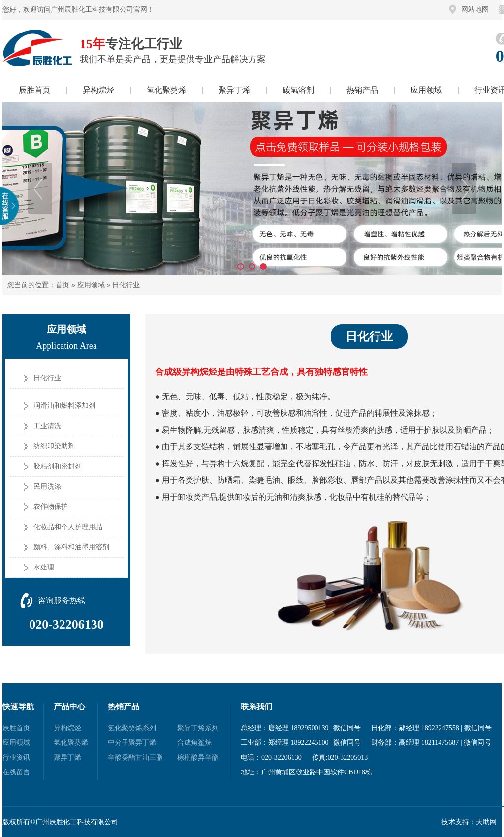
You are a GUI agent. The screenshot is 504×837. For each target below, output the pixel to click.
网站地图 (475, 10)
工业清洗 (47, 426)
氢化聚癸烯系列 (132, 728)
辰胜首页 (34, 90)
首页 (63, 285)
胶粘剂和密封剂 (58, 466)
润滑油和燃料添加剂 (64, 406)
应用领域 (426, 90)
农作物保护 (51, 507)
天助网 (486, 822)
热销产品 (362, 90)
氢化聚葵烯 (166, 90)
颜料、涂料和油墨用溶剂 (71, 547)
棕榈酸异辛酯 (198, 757)
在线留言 (16, 772)
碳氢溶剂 (298, 90)
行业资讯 (16, 757)
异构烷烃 (98, 90)
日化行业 (126, 285)
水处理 (44, 567)
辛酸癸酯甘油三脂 (135, 757)
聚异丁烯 (234, 90)
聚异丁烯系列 (198, 728)
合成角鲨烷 (194, 743)
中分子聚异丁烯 (132, 743)
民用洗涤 (47, 486)
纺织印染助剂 (54, 446)
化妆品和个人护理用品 (68, 527)
